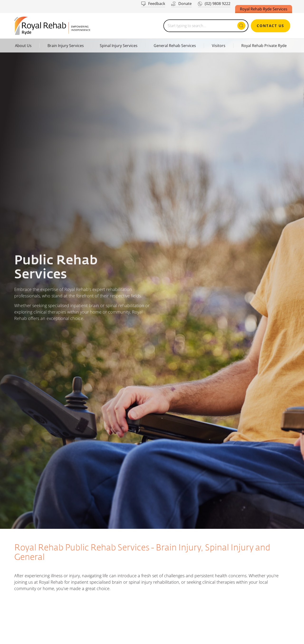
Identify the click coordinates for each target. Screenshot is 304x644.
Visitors (219, 46)
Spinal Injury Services (119, 46)
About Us (23, 46)
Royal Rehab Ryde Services (264, 9)
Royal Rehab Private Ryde (264, 46)
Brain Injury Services (66, 46)
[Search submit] (241, 26)
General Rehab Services (175, 46)
